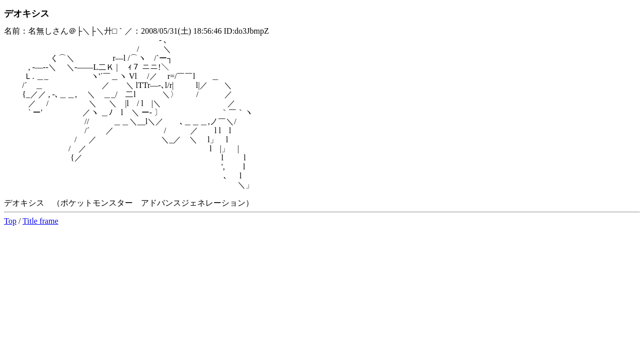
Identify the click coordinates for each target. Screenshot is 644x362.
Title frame (41, 221)
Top (10, 221)
